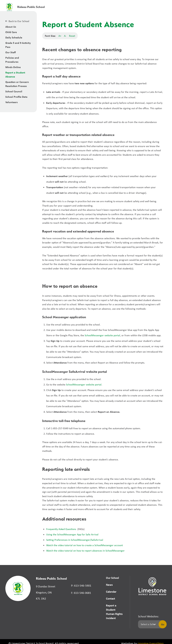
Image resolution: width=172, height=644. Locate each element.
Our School (112, 578)
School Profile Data (16, 97)
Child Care (11, 32)
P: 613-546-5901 (81, 586)
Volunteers (12, 102)
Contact (110, 599)
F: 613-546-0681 (81, 593)
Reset (72, 36)
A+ (60, 36)
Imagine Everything (151, 640)
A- (65, 36)
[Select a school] (148, 620)
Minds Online (13, 67)
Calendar (111, 592)
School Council (14, 91)
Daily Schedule (14, 37)
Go (163, 620)
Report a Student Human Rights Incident (115, 610)
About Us (11, 27)
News (109, 585)
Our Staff (11, 52)
